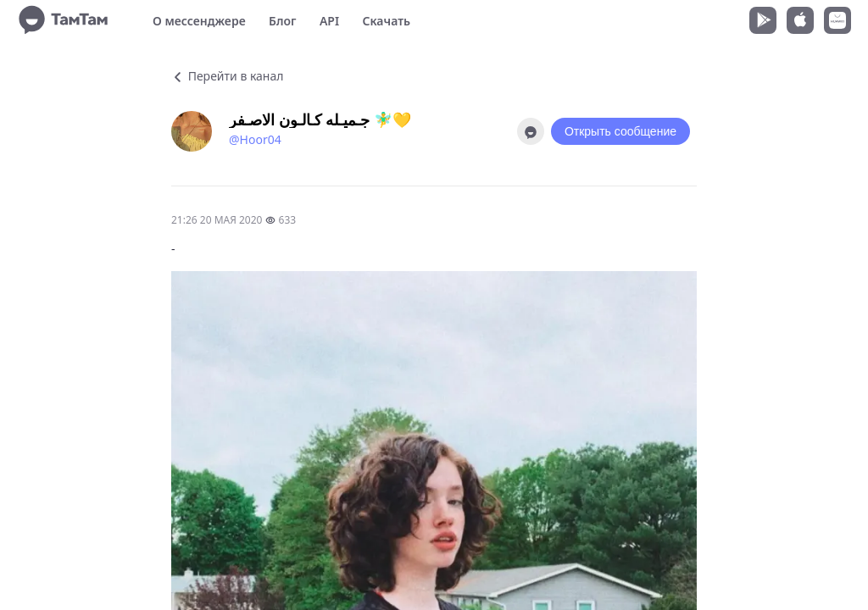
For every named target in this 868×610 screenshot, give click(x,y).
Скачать (386, 21)
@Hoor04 (255, 139)
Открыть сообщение (620, 131)
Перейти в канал (227, 76)
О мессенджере (199, 21)
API (329, 21)
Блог (282, 21)
